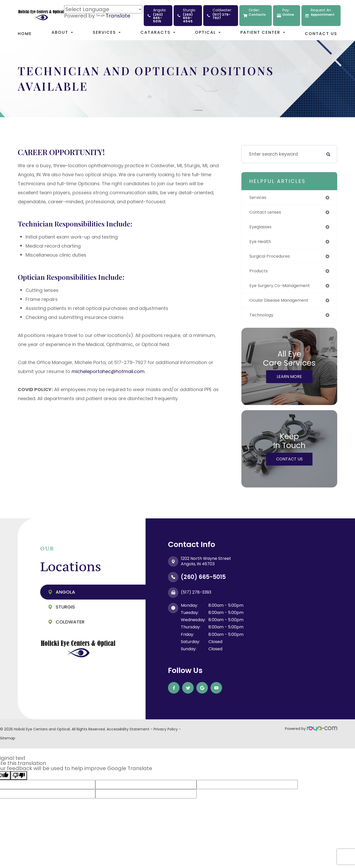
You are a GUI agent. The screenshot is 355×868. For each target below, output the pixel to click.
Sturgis (65, 611)
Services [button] (107, 32)
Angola (65, 596)
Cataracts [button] (158, 32)
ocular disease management (283, 304)
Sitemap (8, 743)
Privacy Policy (166, 734)
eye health (261, 243)
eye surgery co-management (284, 289)
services (259, 198)
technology (263, 319)
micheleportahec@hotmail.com (108, 371)
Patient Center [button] (263, 32)
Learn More (289, 381)
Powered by (311, 733)
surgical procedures (272, 259)
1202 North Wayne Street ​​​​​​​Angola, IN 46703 (206, 566)
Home (25, 34)
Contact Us (321, 34)
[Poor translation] (19, 780)
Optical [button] (208, 32)
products (260, 273)
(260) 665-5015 (203, 581)
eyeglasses (262, 228)
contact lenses (267, 213)
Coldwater (70, 626)
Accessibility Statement (128, 734)
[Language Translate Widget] (103, 9)
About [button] (62, 32)
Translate (113, 16)
